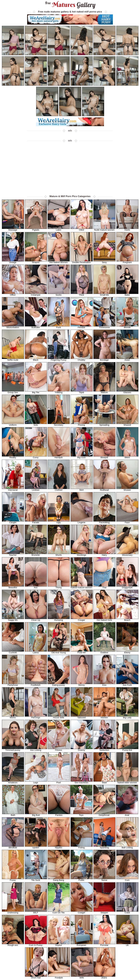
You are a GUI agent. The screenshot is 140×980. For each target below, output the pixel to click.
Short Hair (36, 977)
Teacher (13, 554)
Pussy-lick (127, 749)
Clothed (59, 489)
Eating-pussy (59, 684)
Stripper (104, 912)
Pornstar (104, 944)
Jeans (104, 977)
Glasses (127, 392)
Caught (13, 522)
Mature (104, 392)
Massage (13, 229)
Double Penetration (82, 261)
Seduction (104, 749)
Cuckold (13, 652)
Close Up (36, 619)
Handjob (59, 457)
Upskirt (36, 847)
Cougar (82, 619)
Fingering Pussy (59, 359)
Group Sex (13, 392)
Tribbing (59, 392)
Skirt (82, 489)
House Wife (59, 717)
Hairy (104, 554)
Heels (127, 229)
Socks (59, 294)
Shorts (59, 554)
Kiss (104, 684)
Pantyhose (13, 684)
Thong (59, 587)
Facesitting (104, 522)
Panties (59, 814)
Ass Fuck (127, 684)
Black (36, 359)
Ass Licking (36, 749)
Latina (36, 652)
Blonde (127, 326)
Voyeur (59, 944)
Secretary (59, 424)
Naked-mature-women (82, 587)
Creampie (36, 294)
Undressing (13, 912)
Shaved (127, 424)
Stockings (82, 554)
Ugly (59, 522)
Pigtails (36, 229)
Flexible (82, 326)
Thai (104, 587)
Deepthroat (104, 814)
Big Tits (36, 392)
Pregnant (127, 261)
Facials (36, 522)
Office (13, 294)
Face (127, 522)
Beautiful (13, 587)
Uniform (13, 424)
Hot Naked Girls (104, 619)
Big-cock (82, 457)
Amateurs (13, 782)
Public (82, 879)
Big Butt (36, 814)
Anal (127, 814)
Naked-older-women (127, 782)
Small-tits (104, 294)
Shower (127, 489)
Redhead (104, 489)
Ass (36, 587)
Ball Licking (127, 847)
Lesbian (36, 489)
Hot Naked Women (59, 261)
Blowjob (104, 457)
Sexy (104, 261)
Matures (70, 5)
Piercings (36, 717)
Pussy (13, 879)
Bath (13, 814)
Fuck (59, 326)
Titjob (82, 392)
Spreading (104, 424)
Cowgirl (82, 912)
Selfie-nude (13, 359)
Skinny (82, 684)
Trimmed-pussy (13, 749)
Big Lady (127, 717)
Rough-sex (13, 944)
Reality (13, 457)
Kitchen (104, 717)
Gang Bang (59, 879)
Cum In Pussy (36, 944)
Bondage (104, 359)
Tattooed (82, 717)
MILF (36, 912)
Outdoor (104, 652)
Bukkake (36, 326)
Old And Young (59, 652)
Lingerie (82, 522)
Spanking (104, 847)
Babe (127, 294)
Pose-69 (82, 652)
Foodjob (59, 977)
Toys (81, 814)
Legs (36, 782)
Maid (104, 782)
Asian (127, 359)
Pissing (82, 424)
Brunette (36, 554)
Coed (127, 912)
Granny (82, 749)
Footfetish (36, 684)
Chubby (82, 359)
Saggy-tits (13, 619)
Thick (82, 294)
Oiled (82, 229)
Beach (127, 619)
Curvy (36, 457)
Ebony (127, 652)
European (82, 944)
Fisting (82, 847)
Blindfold (13, 847)
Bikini (127, 457)
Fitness (59, 749)
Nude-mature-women (104, 229)
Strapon (36, 261)
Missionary (127, 554)
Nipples (59, 847)
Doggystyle (127, 587)
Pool (59, 782)
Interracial (13, 489)
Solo (36, 424)
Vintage (13, 261)
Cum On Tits (59, 912)
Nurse (104, 879)
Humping (59, 619)
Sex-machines (82, 782)
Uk (127, 944)
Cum (127, 879)
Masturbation (13, 326)
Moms (13, 717)
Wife (82, 977)
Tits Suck (36, 879)
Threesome (104, 326)
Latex (59, 229)
